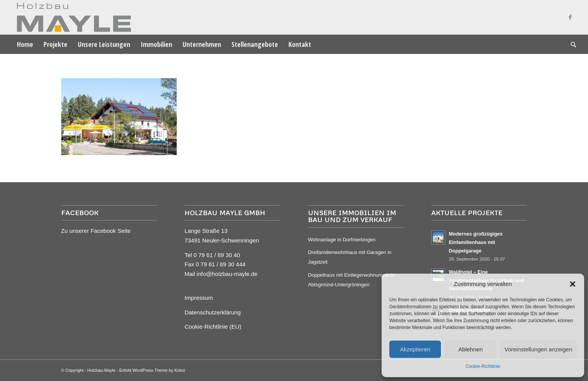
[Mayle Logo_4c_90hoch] (71, 17)
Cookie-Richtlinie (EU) (213, 327)
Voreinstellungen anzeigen (538, 349)
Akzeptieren (415, 349)
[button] (573, 284)
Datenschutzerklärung (213, 312)
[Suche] (571, 44)
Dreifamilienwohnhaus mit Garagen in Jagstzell (350, 257)
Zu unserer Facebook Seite (96, 231)
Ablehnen (470, 349)
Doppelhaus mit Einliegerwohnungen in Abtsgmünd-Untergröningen (351, 280)
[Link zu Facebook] (570, 17)
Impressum (199, 298)
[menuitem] (25, 44)
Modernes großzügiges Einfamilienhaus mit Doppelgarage (476, 242)
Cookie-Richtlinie (483, 366)
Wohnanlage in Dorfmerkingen (342, 240)
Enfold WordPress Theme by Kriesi (152, 370)
